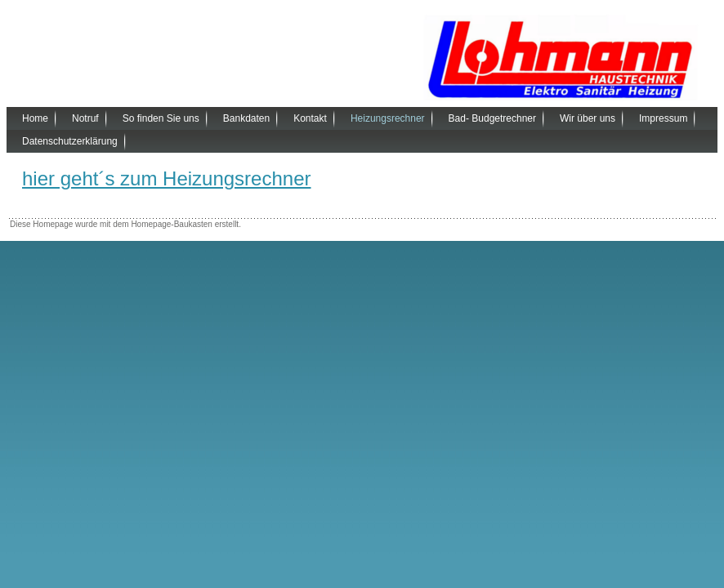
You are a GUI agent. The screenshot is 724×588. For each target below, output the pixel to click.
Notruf (85, 118)
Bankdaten (246, 118)
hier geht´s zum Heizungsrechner (167, 178)
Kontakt (310, 118)
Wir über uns (588, 118)
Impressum (663, 118)
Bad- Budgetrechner (492, 118)
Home (35, 118)
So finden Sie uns (161, 118)
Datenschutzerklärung (70, 141)
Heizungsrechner (388, 118)
